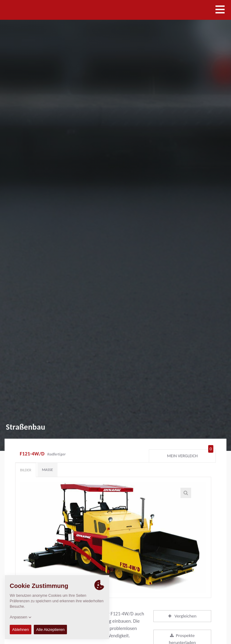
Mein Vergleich (190, 455)
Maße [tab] (47, 470)
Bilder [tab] (26, 470)
